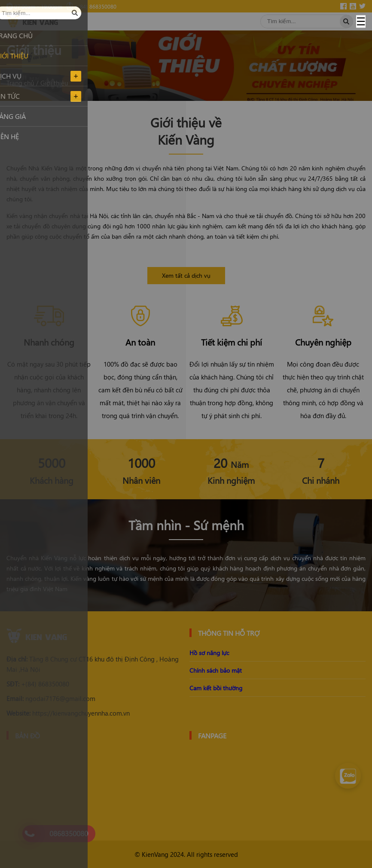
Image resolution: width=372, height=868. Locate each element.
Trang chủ (20, 83)
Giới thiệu (54, 83)
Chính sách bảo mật (216, 670)
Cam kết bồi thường (216, 688)
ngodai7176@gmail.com (51, 698)
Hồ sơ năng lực (209, 653)
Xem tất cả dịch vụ (186, 275)
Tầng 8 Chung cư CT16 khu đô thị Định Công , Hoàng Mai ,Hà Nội (93, 664)
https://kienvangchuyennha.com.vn (68, 713)
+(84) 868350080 (38, 684)
